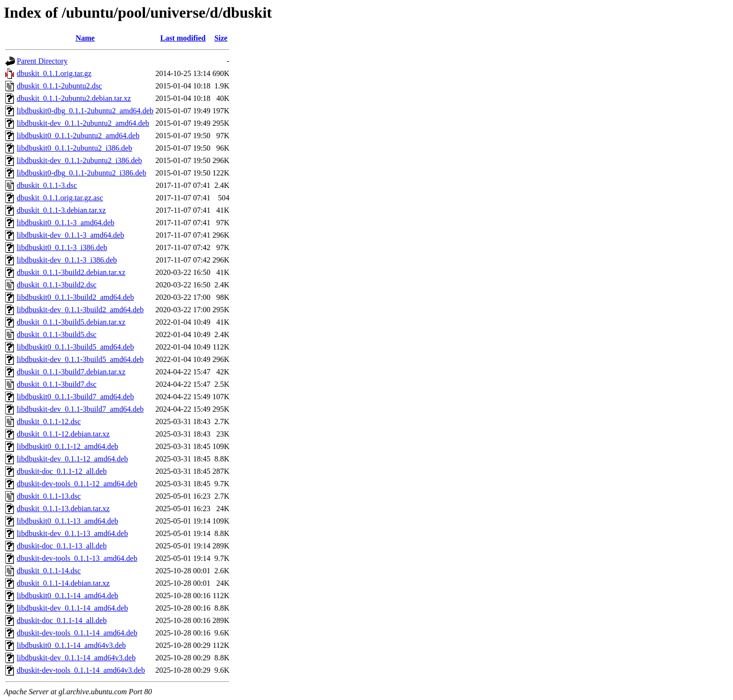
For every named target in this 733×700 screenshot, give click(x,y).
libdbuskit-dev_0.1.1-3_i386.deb (67, 260)
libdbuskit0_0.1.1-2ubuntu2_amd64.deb (78, 136)
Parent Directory (42, 61)
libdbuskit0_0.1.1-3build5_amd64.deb (75, 347)
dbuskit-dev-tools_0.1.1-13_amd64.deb (77, 558)
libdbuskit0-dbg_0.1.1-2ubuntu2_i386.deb (82, 173)
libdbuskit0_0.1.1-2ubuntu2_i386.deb (74, 148)
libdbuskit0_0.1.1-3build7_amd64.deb (75, 397)
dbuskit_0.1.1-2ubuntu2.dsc (59, 86)
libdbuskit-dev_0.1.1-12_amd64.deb (72, 459)
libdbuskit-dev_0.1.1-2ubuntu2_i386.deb (79, 160)
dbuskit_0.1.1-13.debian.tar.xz (63, 509)
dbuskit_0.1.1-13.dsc (49, 496)
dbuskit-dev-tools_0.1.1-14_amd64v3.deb (81, 670)
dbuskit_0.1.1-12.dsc (49, 421)
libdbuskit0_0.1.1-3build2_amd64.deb (75, 297)
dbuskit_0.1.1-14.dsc (49, 571)
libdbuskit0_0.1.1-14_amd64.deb (67, 596)
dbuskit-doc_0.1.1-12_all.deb (62, 471)
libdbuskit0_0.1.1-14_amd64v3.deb (71, 645)
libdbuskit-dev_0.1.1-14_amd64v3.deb (76, 658)
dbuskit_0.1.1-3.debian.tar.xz (61, 210)
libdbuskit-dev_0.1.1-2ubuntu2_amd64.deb (83, 123)
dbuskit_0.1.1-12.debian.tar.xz (63, 434)
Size (221, 38)
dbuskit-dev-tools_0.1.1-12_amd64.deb (77, 484)
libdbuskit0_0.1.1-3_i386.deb (62, 247)
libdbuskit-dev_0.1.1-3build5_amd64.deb (80, 359)
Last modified (183, 38)
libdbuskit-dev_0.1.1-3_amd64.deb (70, 235)
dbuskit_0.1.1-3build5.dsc (57, 334)
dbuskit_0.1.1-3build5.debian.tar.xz (71, 322)
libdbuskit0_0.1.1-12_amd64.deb (67, 446)
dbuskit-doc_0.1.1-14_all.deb (62, 620)
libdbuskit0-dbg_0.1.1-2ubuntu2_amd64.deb (85, 111)
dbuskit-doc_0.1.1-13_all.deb (62, 546)
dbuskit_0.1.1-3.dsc (47, 185)
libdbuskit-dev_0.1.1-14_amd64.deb (72, 608)
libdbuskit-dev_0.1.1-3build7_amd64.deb (80, 409)
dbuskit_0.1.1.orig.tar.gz (54, 73)
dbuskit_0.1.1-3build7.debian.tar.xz (71, 372)
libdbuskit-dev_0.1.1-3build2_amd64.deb (80, 310)
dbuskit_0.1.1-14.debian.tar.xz (63, 583)
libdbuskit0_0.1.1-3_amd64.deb (66, 223)
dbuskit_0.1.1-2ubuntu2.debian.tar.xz (74, 98)
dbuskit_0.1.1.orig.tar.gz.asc (60, 198)
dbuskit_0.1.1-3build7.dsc (57, 384)
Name (85, 38)
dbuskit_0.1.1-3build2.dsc (57, 285)
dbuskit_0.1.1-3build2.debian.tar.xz (71, 272)
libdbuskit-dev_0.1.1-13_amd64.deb (72, 533)
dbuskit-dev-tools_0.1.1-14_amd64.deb (77, 633)
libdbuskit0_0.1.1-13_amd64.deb (67, 521)
